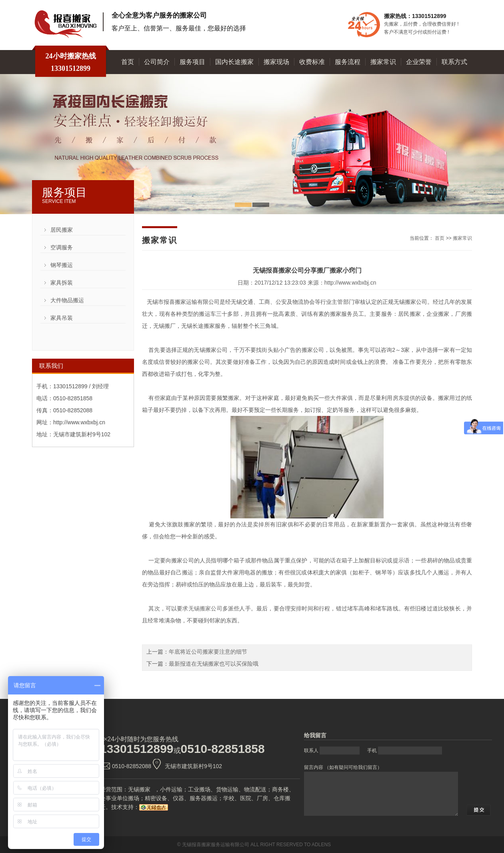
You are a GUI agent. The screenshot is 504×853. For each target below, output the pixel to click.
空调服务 (62, 247)
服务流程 (348, 62)
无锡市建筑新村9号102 (193, 766)
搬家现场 (276, 62)
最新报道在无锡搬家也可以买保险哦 (214, 664)
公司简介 (157, 62)
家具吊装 (62, 318)
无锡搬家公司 (205, 608)
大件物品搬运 (67, 300)
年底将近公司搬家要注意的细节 (208, 652)
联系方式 (454, 62)
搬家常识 (383, 62)
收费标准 (312, 62)
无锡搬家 (139, 789)
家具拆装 (62, 283)
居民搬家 (62, 230)
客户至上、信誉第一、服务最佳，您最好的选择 (179, 28)
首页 (128, 62)
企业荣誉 (419, 62)
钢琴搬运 (62, 265)
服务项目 (192, 62)
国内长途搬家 (234, 62)
